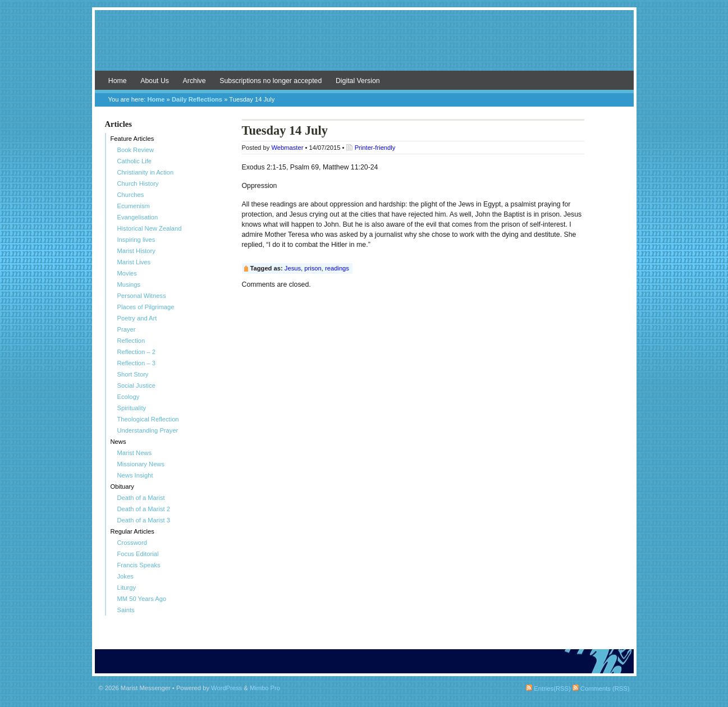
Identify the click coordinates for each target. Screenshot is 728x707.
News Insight (135, 475)
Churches (131, 195)
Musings (129, 284)
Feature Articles (132, 139)
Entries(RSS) (548, 688)
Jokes (125, 576)
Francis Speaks (139, 565)
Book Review (136, 150)
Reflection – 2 (136, 352)
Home (118, 81)
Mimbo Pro (265, 688)
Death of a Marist (141, 498)
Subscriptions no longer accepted (271, 81)
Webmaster (287, 148)
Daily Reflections (197, 99)
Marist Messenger (364, 46)
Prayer (127, 329)
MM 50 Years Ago (142, 599)
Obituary (122, 486)
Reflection (131, 341)
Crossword (132, 543)
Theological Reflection (148, 419)
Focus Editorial (138, 554)
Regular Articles (132, 531)
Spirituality (132, 408)
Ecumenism (134, 206)
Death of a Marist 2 (144, 509)
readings (337, 268)
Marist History (136, 251)
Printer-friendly (375, 148)
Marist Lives (134, 262)
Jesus (293, 268)
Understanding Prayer (148, 430)
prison (313, 268)
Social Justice (136, 385)
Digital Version (358, 81)
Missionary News (141, 464)
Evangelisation (138, 217)
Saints (126, 610)
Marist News (135, 453)
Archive (194, 81)
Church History (138, 183)
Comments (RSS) (601, 688)
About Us (155, 81)
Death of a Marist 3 (144, 520)
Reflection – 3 (136, 363)
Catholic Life (135, 161)
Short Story (133, 374)
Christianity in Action (146, 172)
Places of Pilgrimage (146, 307)
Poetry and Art (137, 318)
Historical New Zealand (150, 228)
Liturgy (127, 587)
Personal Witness (142, 296)
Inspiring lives (136, 240)
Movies (127, 273)
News (118, 442)
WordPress (226, 688)
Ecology (129, 397)
